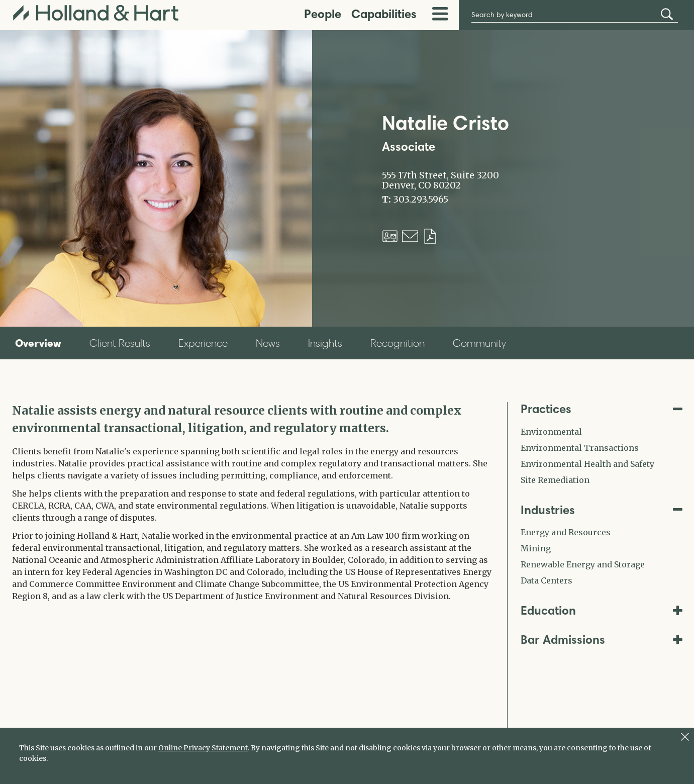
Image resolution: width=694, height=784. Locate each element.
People (323, 14)
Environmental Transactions (580, 448)
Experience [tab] (203, 343)
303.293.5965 (421, 200)
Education (602, 610)
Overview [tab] (38, 343)
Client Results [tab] (120, 343)
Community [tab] (479, 343)
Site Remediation (555, 480)
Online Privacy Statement (203, 748)
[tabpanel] (252, 502)
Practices (602, 409)
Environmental (551, 432)
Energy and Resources (566, 532)
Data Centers (547, 580)
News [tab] (268, 343)
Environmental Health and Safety (587, 464)
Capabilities (384, 14)
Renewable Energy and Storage (583, 564)
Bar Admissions (602, 640)
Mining (536, 548)
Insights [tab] (325, 343)
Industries (602, 510)
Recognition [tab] (398, 343)
